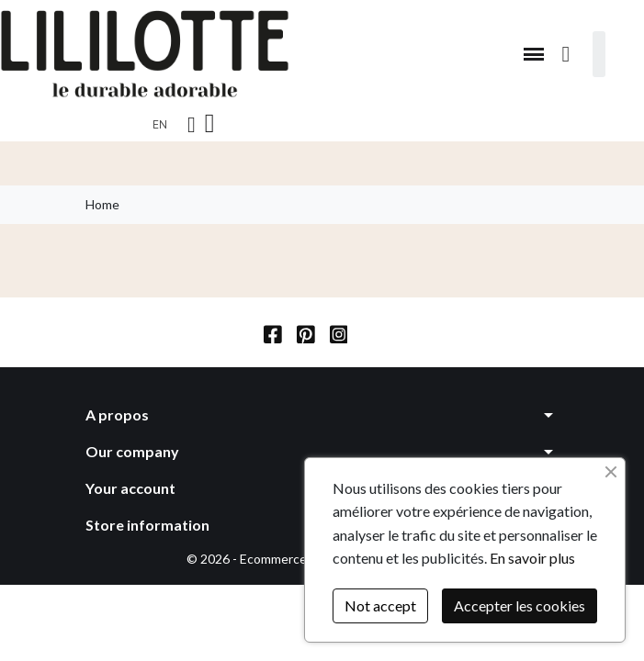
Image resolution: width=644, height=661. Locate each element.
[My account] (192, 125)
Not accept (380, 605)
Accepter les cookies (520, 605)
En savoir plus (532, 558)
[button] (534, 54)
